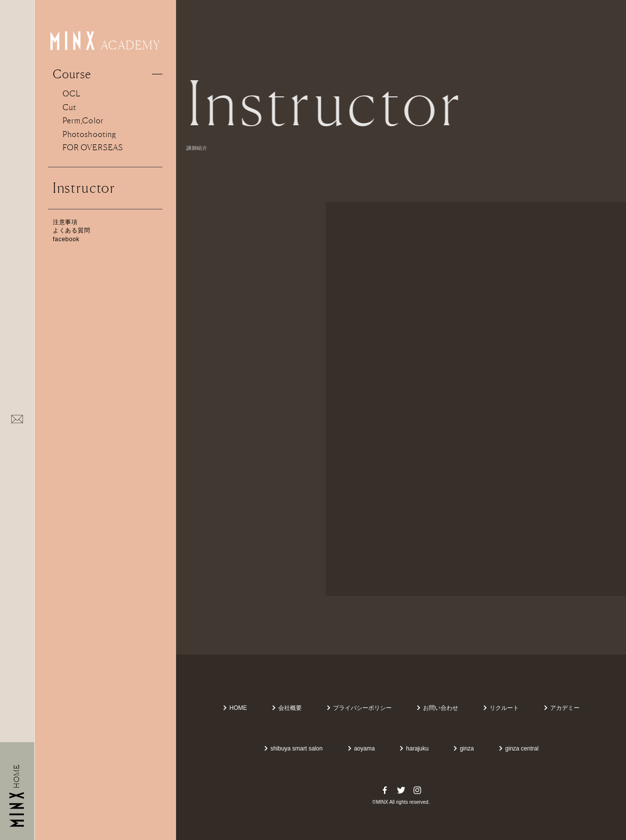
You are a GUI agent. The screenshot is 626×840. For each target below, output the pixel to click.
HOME (235, 708)
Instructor (84, 188)
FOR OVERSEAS (93, 147)
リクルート (501, 708)
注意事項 (65, 222)
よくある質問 (71, 230)
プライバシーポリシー (359, 708)
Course (72, 74)
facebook (66, 239)
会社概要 (287, 708)
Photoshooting (89, 134)
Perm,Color (83, 120)
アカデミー (561, 708)
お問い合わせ (437, 708)
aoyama (361, 749)
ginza (463, 749)
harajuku (414, 749)
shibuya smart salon (293, 749)
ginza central (518, 749)
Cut (69, 107)
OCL (72, 93)
